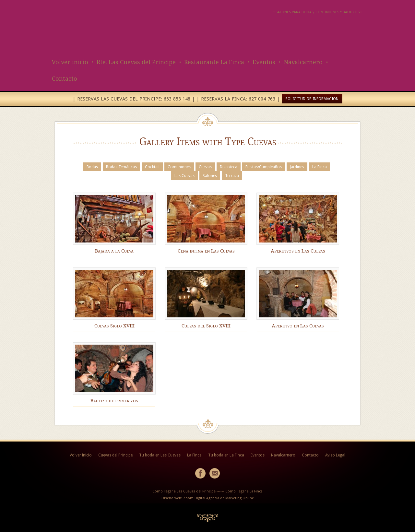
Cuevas (205, 167)
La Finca (320, 167)
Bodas (92, 167)
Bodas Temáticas (121, 167)
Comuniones (179, 167)
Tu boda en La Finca (226, 455)
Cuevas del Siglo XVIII (206, 326)
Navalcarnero (303, 62)
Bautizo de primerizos (114, 401)
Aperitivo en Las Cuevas (298, 326)
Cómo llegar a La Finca (244, 491)
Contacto (65, 79)
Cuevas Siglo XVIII (114, 326)
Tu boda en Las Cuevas (160, 455)
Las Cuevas (184, 176)
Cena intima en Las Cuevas (206, 251)
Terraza (232, 176)
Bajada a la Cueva (114, 251)
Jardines (297, 167)
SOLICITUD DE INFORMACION (312, 99)
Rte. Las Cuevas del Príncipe (136, 62)
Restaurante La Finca (214, 62)
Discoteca (229, 167)
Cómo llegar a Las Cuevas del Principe (184, 491)
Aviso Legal (335, 455)
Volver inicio (70, 62)
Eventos (264, 62)
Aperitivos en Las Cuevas (298, 251)
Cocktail (152, 167)
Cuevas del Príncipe (115, 455)
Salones (210, 176)
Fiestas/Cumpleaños (264, 167)
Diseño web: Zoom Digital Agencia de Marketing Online (208, 498)
